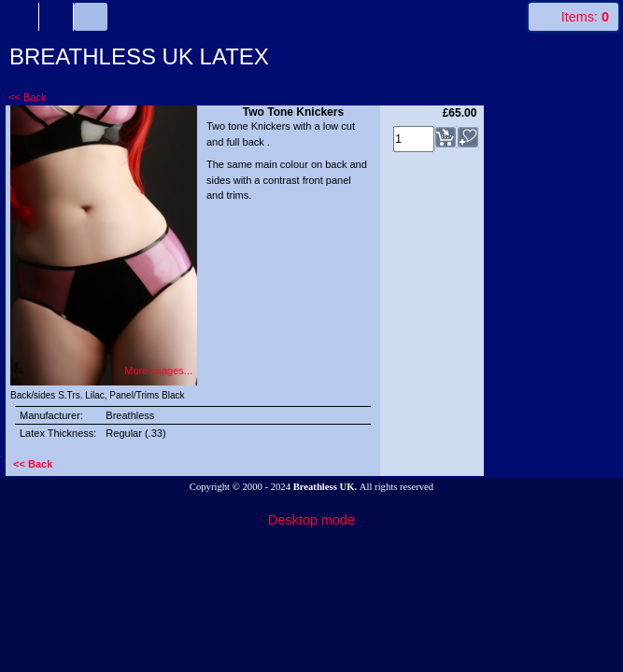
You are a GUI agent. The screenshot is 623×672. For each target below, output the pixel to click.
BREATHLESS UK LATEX (139, 56)
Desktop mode (311, 520)
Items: (585, 17)
